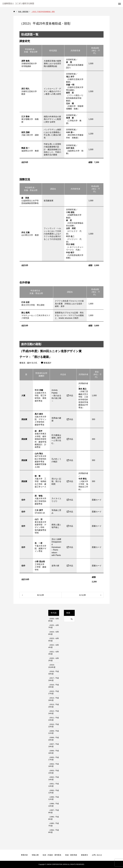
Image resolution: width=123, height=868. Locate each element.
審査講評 (46, 363)
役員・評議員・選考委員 (52, 855)
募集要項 (84, 855)
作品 (70, 396)
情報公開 (35, 855)
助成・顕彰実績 (71, 855)
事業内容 (24, 855)
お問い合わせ (97, 855)
